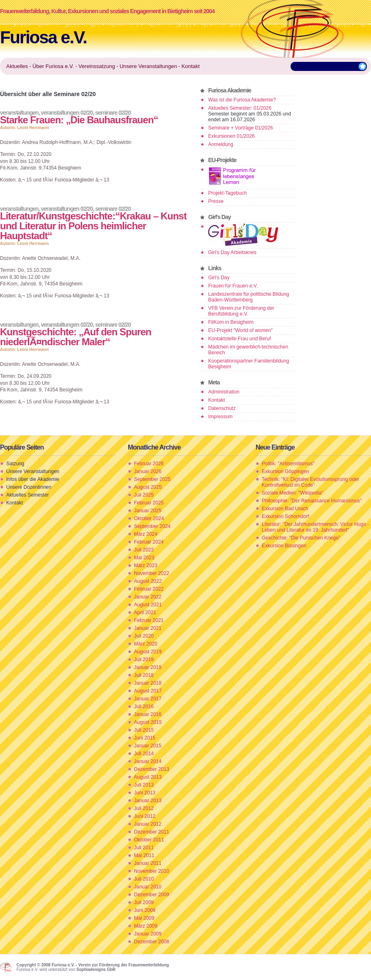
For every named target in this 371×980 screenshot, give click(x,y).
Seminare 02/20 (113, 113)
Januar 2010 (148, 887)
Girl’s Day (219, 278)
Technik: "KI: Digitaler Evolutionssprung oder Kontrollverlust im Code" (310, 482)
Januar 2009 (148, 934)
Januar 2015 (148, 746)
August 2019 (148, 652)
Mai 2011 (144, 855)
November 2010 (151, 871)
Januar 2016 (148, 714)
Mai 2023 (144, 558)
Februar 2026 (149, 464)
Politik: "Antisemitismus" (288, 464)
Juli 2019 (144, 660)
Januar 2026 (148, 471)
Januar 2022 (148, 597)
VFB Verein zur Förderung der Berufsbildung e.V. (241, 311)
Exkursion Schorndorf (285, 516)
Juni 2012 (145, 816)
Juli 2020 (144, 636)
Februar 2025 (149, 503)
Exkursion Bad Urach (285, 509)
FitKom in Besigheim (231, 322)
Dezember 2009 (151, 895)
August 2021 (148, 605)
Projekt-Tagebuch (227, 193)
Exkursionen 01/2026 (231, 136)
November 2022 (151, 573)
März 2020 (146, 644)
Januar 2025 (148, 511)
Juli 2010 (144, 879)
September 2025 (152, 479)
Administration (224, 392)
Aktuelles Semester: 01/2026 (240, 108)
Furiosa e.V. (43, 37)
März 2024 (146, 534)
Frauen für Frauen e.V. (233, 286)
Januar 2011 (148, 863)
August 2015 (148, 722)
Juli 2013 (144, 785)
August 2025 (148, 487)
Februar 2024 (149, 542)
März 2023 (146, 565)
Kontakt (217, 400)
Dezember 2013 (151, 769)
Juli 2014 (144, 754)
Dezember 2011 (151, 832)
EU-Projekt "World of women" (240, 330)
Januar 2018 (148, 683)
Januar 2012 (148, 824)
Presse (216, 201)
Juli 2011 (144, 848)
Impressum (220, 417)
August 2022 (148, 581)
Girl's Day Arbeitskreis (232, 252)
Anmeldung (221, 144)
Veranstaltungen (19, 113)
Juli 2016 (144, 707)
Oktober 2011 (149, 840)
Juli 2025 (144, 495)
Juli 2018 (144, 675)
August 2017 (148, 691)
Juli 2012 (144, 808)
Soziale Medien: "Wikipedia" (292, 493)
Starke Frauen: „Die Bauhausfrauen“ (79, 120)
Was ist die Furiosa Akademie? (242, 100)
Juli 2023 (144, 550)
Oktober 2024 (149, 518)
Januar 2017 (148, 699)
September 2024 (152, 526)
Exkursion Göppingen (285, 471)
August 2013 (148, 777)
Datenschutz (222, 408)
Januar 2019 (148, 667)
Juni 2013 (145, 793)
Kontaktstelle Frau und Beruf (240, 339)
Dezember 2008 (151, 942)
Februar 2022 (149, 589)
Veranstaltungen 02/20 (67, 113)
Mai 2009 (144, 918)
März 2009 (146, 926)
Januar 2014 (148, 761)
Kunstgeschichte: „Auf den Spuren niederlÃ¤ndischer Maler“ (76, 337)
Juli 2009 (144, 902)
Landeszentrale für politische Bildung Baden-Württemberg (249, 297)
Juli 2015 (144, 730)
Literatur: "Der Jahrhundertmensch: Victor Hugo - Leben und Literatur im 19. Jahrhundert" (315, 527)
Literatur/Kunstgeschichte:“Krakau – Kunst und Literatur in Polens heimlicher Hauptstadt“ (93, 226)
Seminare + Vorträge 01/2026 (241, 128)
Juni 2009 (145, 910)
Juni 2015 (145, 738)
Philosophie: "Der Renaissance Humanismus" (312, 501)
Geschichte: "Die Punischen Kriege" (301, 538)
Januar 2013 (148, 801)
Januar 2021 (148, 628)
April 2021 (145, 612)
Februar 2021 (149, 620)
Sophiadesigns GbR (96, 969)
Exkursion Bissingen (284, 546)
